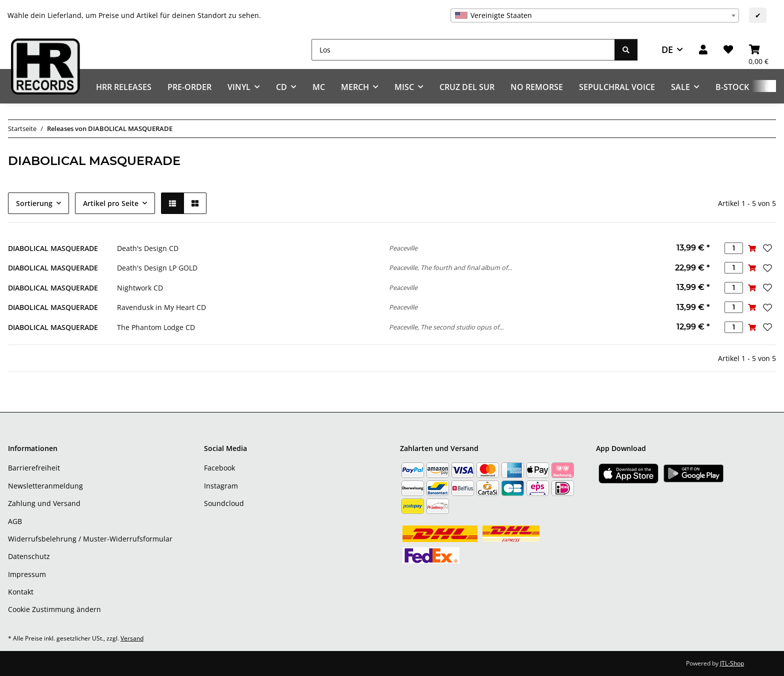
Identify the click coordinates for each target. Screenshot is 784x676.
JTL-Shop (732, 663)
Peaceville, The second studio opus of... (446, 327)
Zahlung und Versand (44, 503)
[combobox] (595, 15)
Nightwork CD (140, 288)
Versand (132, 638)
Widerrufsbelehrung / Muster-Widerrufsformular (90, 539)
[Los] (463, 50)
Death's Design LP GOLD (157, 268)
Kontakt (21, 592)
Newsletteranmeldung (45, 486)
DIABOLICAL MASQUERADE (53, 248)
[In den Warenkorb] (752, 248)
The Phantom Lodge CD (156, 327)
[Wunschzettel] (728, 50)
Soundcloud (224, 503)
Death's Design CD (148, 248)
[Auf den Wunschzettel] (766, 248)
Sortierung (34, 203)
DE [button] (667, 49)
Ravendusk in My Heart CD (161, 307)
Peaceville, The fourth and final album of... (450, 267)
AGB (15, 521)
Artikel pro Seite (111, 203)
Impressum (27, 574)
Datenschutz (29, 556)
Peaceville (403, 248)
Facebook (219, 468)
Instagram (221, 486)
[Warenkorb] (758, 50)
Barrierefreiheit (34, 468)
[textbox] (595, 15)
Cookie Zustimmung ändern (54, 609)
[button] (703, 50)
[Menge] (734, 248)
